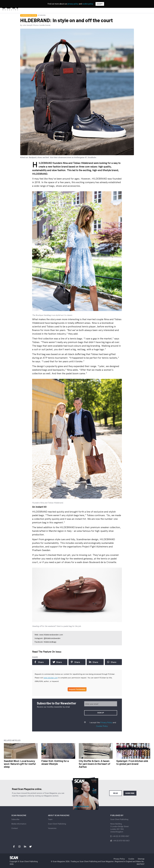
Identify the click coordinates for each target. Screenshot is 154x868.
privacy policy (73, 4)
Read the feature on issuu (47, 652)
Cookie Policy (102, 726)
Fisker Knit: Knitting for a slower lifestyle (55, 762)
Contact (15, 828)
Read (116, 793)
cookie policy (88, 4)
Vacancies (52, 828)
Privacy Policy (106, 722)
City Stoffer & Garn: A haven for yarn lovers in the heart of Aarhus (95, 764)
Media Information (19, 824)
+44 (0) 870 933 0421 (121, 841)
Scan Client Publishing (57, 824)
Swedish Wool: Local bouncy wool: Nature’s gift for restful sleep (20, 764)
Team (50, 819)
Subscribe (130, 793)
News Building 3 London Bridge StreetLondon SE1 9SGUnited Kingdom (119, 828)
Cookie (131, 859)
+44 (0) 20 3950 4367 (121, 836)
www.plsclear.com (51, 678)
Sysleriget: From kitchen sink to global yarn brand (132, 762)
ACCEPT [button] (100, 4)
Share (39, 662)
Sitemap (141, 859)
